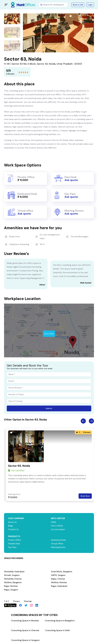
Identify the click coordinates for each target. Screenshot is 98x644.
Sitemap (28, 601)
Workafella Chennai (13, 579)
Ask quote (71, 180)
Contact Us (14, 530)
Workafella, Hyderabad (14, 572)
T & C (7, 601)
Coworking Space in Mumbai (25, 620)
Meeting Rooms (58, 547)
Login (90, 5)
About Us (12, 522)
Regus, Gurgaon (11, 590)
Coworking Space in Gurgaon (25, 640)
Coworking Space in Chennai (25, 630)
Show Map (49, 334)
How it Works (57, 526)
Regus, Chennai (58, 579)
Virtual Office (57, 544)
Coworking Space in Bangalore (60, 620)
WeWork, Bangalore (13, 583)
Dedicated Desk (59, 540)
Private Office (15, 540)
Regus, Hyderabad (59, 586)
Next (91, 421)
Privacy (17, 601)
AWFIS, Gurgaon (58, 575)
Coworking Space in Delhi (57, 630)
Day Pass (12, 547)
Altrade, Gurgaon (12, 575)
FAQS (54, 522)
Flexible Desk (14, 544)
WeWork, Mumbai (59, 583)
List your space (58, 530)
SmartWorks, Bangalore (62, 572)
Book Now (85, 496)
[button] (27, 50)
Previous (83, 421)
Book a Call (78, 5)
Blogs (11, 526)
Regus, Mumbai (11, 586)
